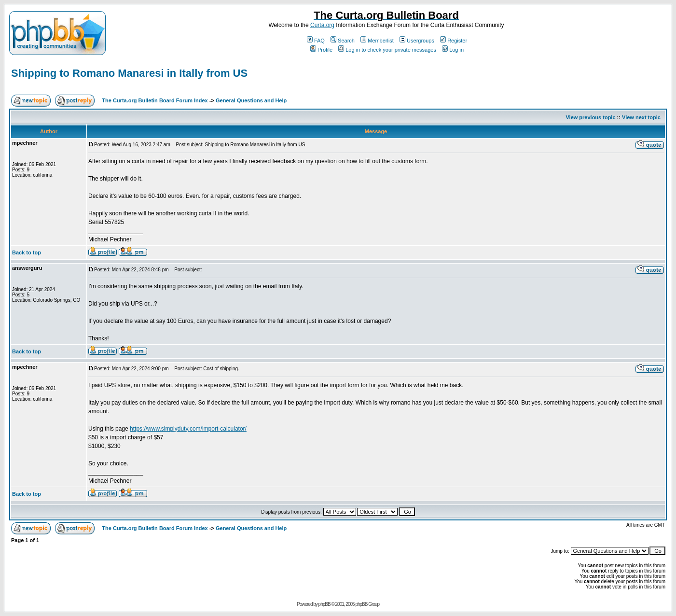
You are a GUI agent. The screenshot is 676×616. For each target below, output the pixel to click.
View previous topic (590, 117)
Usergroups (417, 41)
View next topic (641, 117)
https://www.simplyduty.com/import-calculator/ (188, 429)
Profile (321, 50)
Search (343, 41)
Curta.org (322, 25)
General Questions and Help (251, 100)
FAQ (316, 41)
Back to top (27, 252)
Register (454, 41)
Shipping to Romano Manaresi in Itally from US (129, 73)
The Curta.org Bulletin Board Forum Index (155, 100)
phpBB (324, 604)
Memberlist (377, 41)
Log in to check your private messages (387, 50)
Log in (453, 50)
